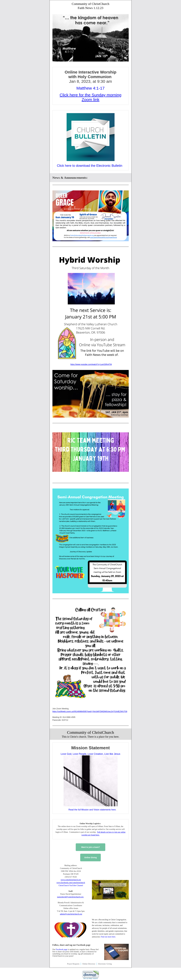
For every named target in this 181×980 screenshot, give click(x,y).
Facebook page (61, 949)
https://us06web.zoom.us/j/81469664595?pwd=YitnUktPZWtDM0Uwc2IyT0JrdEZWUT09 (90, 711)
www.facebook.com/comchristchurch (71, 883)
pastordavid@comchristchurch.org (70, 897)
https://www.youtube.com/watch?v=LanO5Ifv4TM (91, 364)
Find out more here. (108, 937)
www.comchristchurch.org (71, 880)
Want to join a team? (90, 847)
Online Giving (90, 857)
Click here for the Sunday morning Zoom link (91, 97)
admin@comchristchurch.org (71, 914)
